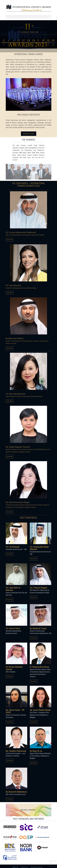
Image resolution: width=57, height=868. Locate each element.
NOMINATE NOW (29, 134)
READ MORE (10, 240)
